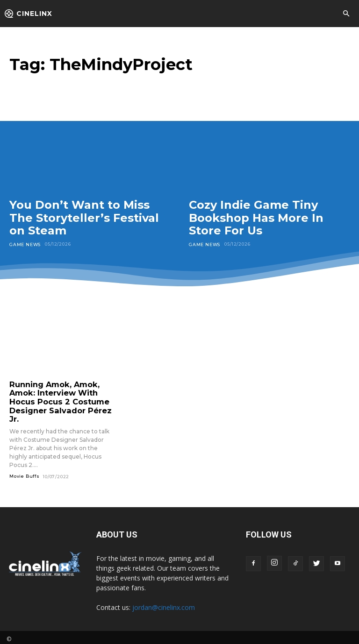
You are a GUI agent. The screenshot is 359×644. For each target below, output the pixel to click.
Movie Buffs (25, 472)
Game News (25, 244)
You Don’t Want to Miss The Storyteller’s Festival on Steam (84, 218)
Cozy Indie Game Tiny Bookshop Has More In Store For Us (256, 218)
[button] (346, 14)
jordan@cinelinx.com (164, 604)
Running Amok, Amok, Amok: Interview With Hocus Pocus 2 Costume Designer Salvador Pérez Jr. (56, 400)
